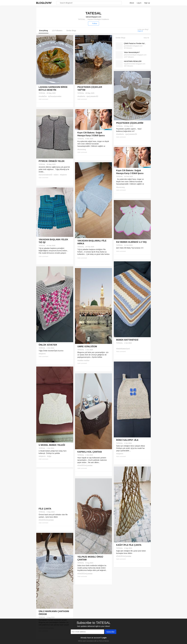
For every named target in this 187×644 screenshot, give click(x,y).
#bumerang (82, 149)
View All (146, 38)
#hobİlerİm (81, 96)
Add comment (43, 99)
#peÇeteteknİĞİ (92, 96)
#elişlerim (63, 175)
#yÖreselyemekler (55, 96)
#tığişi (49, 456)
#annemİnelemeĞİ (45, 175)
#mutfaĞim (43, 96)
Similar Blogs (71, 31)
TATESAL (42, 93)
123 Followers (57, 31)
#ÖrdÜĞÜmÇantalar (85, 465)
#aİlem (56, 175)
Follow (93, 23)
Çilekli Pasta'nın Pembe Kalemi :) (136, 43)
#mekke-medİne (83, 360)
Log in (139, 3)
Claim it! (140, 31)
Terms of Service (104, 641)
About (132, 3)
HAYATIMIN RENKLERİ (133, 61)
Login (104, 638)
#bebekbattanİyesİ (123, 349)
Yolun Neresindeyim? (132, 52)
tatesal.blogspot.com (93, 17)
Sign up (147, 3)
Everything (44, 31)
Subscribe (110, 632)
